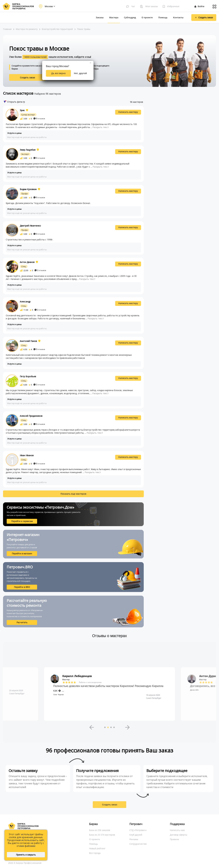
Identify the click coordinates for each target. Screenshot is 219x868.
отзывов (39, 119)
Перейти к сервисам (22, 521)
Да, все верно (58, 73)
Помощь (163, 17)
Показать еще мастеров (73, 494)
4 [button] (114, 727)
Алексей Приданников (31, 416)
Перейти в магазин (22, 553)
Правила (174, 839)
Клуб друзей (136, 835)
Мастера (114, 17)
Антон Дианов (27, 262)
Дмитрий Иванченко (30, 226)
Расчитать (22, 622)
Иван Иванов (27, 455)
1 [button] (105, 727)
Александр (25, 302)
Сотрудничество (138, 844)
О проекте (147, 17)
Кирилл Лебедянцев (77, 676)
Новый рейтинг (97, 848)
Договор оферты (179, 835)
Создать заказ (28, 78)
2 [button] (108, 727)
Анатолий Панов (28, 341)
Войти (199, 6)
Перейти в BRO (22, 587)
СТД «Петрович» (138, 830)
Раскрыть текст (101, 127)
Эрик (22, 110)
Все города (95, 853)
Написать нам (177, 830)
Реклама (134, 839)
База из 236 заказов (100, 830)
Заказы (100, 17)
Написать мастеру (128, 112)
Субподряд (130, 17)
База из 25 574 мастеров (102, 835)
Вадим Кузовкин (28, 189)
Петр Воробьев (28, 376)
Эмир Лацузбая (28, 150)
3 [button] (111, 727)
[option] (109, 694)
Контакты (178, 17)
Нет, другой (80, 73)
